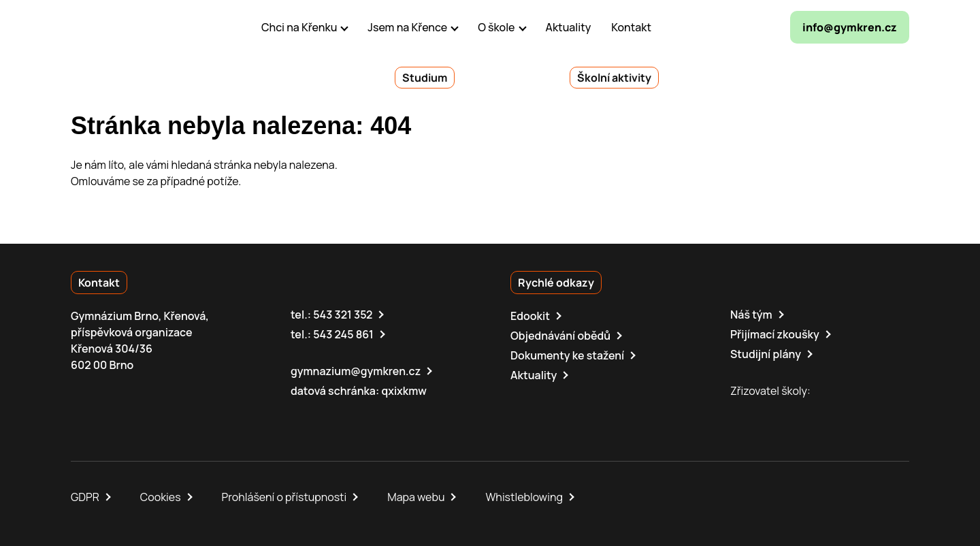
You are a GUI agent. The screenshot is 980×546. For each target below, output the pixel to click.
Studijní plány (766, 354)
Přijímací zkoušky (775, 334)
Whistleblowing (524, 497)
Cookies (161, 497)
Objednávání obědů (560, 336)
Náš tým (751, 315)
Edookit (530, 316)
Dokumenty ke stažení (567, 355)
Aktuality (534, 375)
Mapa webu (416, 497)
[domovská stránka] (129, 27)
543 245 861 (343, 334)
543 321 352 (343, 315)
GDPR (85, 497)
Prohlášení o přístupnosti (284, 497)
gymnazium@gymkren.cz (356, 371)
